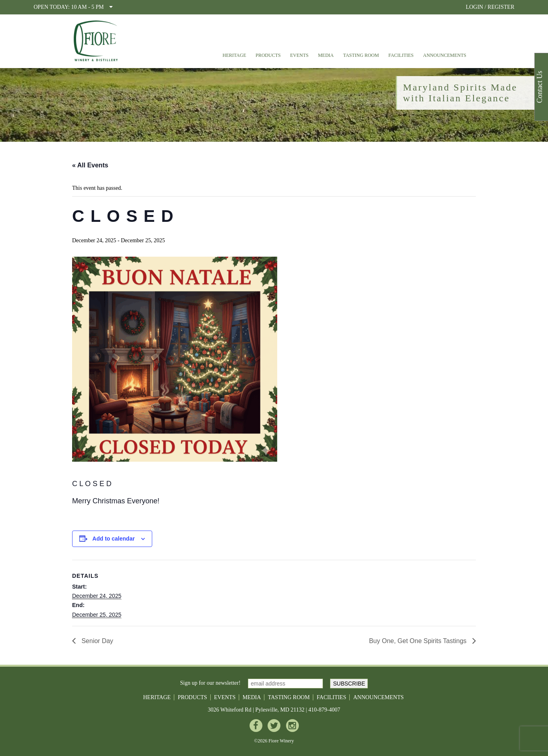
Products (268, 55)
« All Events (90, 165)
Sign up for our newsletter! (211, 683)
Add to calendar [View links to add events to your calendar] (114, 539)
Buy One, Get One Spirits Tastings (419, 641)
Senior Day (97, 641)
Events (299, 55)
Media (326, 55)
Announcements (445, 55)
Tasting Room (361, 55)
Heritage (234, 55)
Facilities (401, 55)
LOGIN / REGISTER (490, 7)
